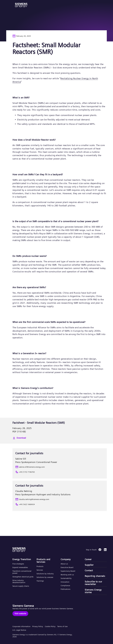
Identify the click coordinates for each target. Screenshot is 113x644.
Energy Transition (22, 559)
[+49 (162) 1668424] (60, 504)
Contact (89, 570)
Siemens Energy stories (93, 591)
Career (88, 559)
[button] (21, 5)
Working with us (67, 575)
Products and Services (43, 561)
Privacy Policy (38, 626)
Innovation (65, 582)
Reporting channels (95, 576)
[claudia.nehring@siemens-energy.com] (60, 499)
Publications (66, 589)
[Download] (60, 438)
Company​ (66, 559)
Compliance (65, 585)
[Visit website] (20, 614)
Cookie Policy (50, 626)
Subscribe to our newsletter (93, 583)
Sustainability (66, 578)
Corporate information (21, 626)
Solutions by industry (45, 574)
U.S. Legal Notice (19, 630)
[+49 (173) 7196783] (60, 472)
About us (64, 564)
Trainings (40, 581)
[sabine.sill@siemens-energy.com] (60, 467)
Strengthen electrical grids (23, 577)
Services (40, 570)
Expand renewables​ (20, 567)
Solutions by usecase (45, 577)
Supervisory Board (68, 571)
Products (40, 566)
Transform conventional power (22, 572)
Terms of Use (62, 626)
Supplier (89, 565)
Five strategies (18, 564)
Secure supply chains (21, 586)
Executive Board (67, 567)
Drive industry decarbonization (19, 581)
